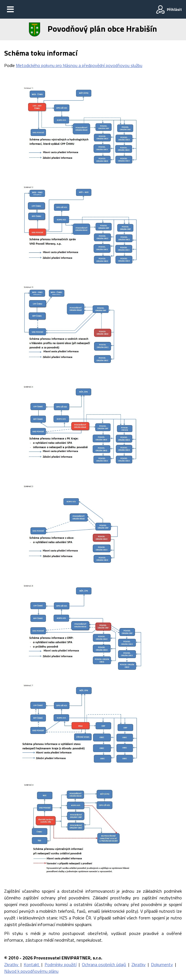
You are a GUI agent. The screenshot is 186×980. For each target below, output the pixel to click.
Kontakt (32, 964)
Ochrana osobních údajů (104, 964)
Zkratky (12, 964)
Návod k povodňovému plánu (31, 971)
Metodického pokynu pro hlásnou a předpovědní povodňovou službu (79, 65)
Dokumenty (162, 964)
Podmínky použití (61, 964)
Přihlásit (174, 9)
